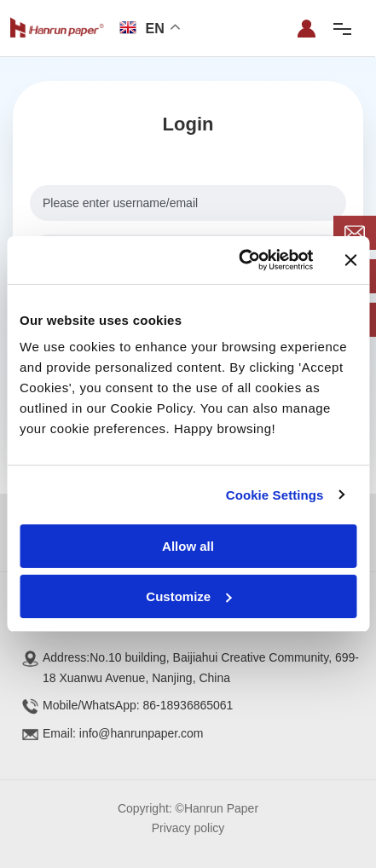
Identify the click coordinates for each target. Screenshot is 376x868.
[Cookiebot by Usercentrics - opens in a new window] (239, 260)
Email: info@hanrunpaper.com (123, 733)
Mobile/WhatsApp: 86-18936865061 (138, 705)
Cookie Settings (275, 495)
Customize (188, 596)
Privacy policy (188, 828)
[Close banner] (350, 260)
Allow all (188, 546)
